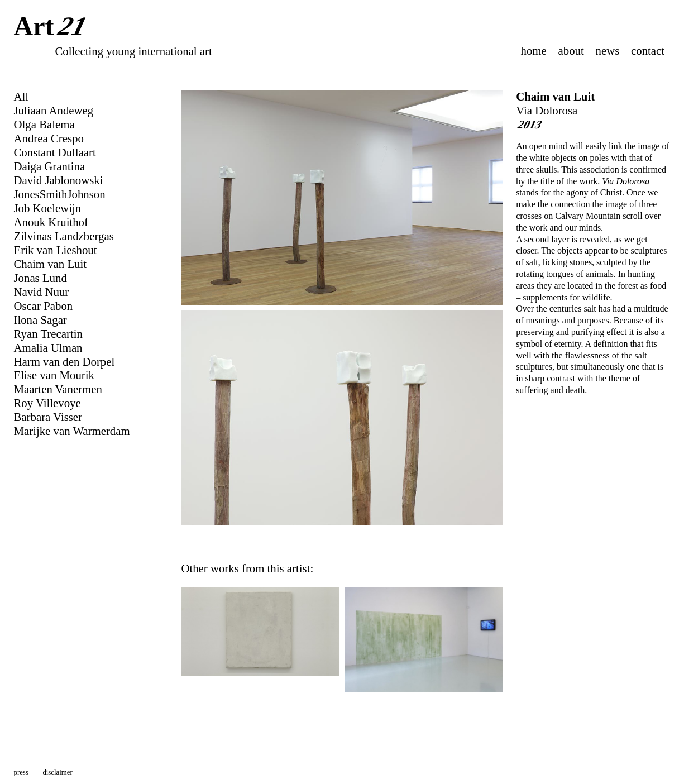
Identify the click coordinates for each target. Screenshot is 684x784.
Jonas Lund (40, 278)
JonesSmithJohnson (60, 194)
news (608, 51)
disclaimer (57, 772)
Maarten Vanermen (58, 389)
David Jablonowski (59, 180)
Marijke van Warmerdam (72, 431)
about (571, 51)
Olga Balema (44, 124)
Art (53, 27)
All (21, 96)
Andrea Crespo (49, 138)
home (534, 51)
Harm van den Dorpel (64, 362)
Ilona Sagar (40, 320)
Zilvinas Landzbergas (64, 236)
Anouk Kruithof (51, 222)
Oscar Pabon (44, 306)
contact (648, 51)
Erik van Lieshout (56, 250)
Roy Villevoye (47, 403)
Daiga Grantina (50, 166)
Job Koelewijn (48, 208)
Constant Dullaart (55, 152)
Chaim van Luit (555, 96)
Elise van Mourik (54, 375)
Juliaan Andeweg (54, 110)
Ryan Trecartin (48, 334)
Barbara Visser (48, 417)
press (21, 772)
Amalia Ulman (48, 348)
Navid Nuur (42, 292)
